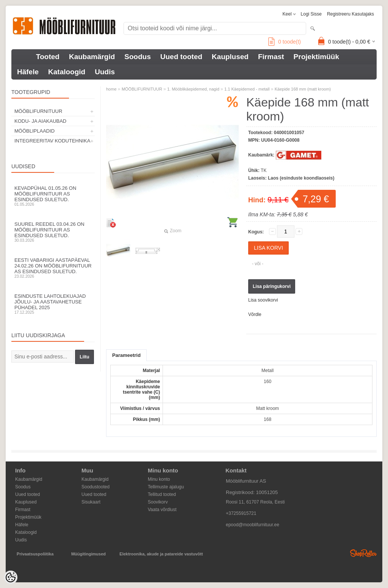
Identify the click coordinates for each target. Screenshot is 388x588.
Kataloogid (67, 72)
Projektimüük (316, 57)
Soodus (138, 57)
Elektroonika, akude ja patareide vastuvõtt (161, 554)
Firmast (271, 57)
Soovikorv (158, 502)
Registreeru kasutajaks (350, 14)
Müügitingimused (88, 554)
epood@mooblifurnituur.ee (253, 525)
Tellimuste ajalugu (166, 487)
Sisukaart (91, 502)
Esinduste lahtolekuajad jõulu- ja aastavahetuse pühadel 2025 (53, 304)
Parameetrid (126, 355)
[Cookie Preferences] (11, 577)
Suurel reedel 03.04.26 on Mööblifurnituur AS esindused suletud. (53, 232)
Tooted (48, 57)
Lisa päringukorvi (272, 286)
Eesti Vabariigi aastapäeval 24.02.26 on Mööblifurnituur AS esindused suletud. (53, 268)
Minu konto (159, 479)
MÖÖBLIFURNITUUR (38, 111)
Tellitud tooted (162, 494)
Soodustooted (95, 487)
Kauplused (230, 57)
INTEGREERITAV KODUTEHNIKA (52, 141)
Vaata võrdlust (162, 510)
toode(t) (285, 42)
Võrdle (255, 314)
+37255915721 (241, 513)
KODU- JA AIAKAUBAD (40, 121)
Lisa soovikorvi (263, 300)
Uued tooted (181, 57)
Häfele (28, 72)
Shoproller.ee (363, 553)
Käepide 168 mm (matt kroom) (303, 89)
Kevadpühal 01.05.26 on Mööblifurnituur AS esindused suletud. (53, 196)
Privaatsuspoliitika (35, 554)
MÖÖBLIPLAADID (34, 131)
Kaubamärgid (92, 57)
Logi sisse (311, 14)
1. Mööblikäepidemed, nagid (193, 89)
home (111, 89)
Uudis (105, 72)
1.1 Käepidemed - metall (247, 89)
